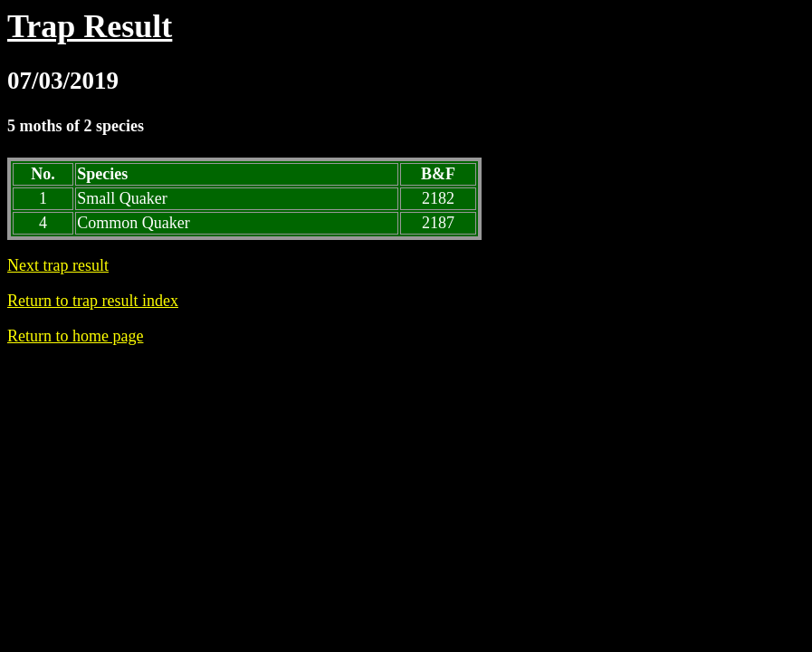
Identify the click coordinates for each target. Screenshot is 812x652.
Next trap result (58, 265)
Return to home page (75, 336)
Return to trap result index (93, 301)
